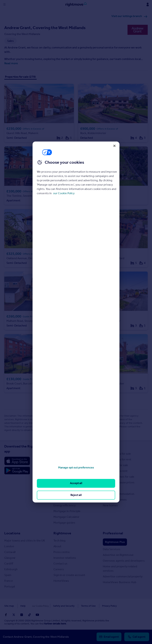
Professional (113, 533)
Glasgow (10, 558)
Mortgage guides (64, 523)
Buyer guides (62, 477)
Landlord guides (64, 494)
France (9, 581)
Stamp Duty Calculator (68, 454)
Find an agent (111, 488)
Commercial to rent (115, 471)
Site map (9, 606)
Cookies (36, 606)
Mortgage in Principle (67, 511)
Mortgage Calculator (66, 517)
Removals (60, 500)
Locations (12, 533)
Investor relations (65, 558)
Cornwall (10, 552)
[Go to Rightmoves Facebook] (6, 615)
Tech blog (59, 541)
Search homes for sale (117, 454)
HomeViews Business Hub (120, 582)
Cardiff (9, 564)
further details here (55, 624)
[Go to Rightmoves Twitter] (14, 615)
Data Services (112, 549)
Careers (59, 569)
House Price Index (65, 460)
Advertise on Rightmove (118, 555)
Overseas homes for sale (119, 477)
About (57, 546)
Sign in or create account (69, 575)
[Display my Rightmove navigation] (148, 4)
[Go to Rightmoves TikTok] (30, 615)
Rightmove (62, 533)
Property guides (64, 465)
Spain (8, 575)
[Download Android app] (17, 471)
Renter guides (62, 488)
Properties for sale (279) (20, 77)
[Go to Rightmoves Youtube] (37, 615)
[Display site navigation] (4, 4)
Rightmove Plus (115, 542)
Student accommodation (119, 494)
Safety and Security (58, 606)
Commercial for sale (116, 465)
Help (23, 606)
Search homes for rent (117, 460)
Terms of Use (83, 606)
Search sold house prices (119, 483)
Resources (62, 446)
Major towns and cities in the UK (25, 541)
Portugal (10, 587)
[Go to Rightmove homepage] (76, 4)
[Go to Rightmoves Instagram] (22, 615)
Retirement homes (115, 500)
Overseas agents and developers (124, 561)
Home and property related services (120, 569)
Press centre (62, 552)
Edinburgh (11, 569)
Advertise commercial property (123, 577)
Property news (63, 471)
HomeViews (61, 581)
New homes (110, 506)
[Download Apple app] (17, 461)
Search (108, 446)
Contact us (60, 564)
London (9, 546)
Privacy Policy (104, 606)
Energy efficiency (65, 506)
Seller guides (62, 483)
